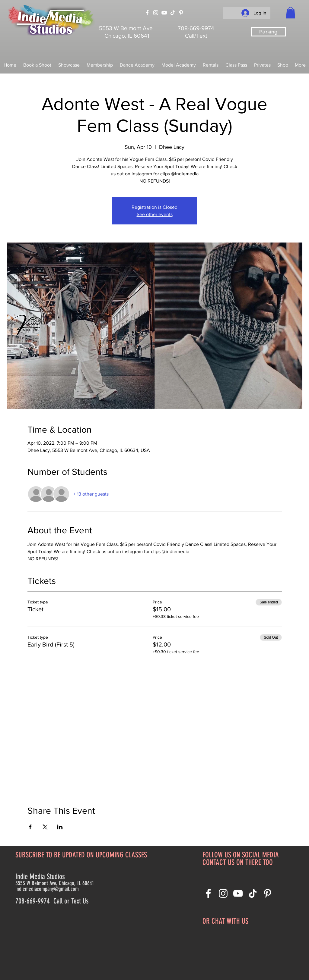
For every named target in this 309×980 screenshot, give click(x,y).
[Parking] (268, 32)
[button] (291, 13)
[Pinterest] (181, 13)
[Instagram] (156, 13)
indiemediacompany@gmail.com (47, 889)
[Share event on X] (45, 827)
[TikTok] (173, 13)
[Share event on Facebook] (30, 827)
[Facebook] (147, 13)
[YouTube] (164, 13)
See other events (155, 214)
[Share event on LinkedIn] (60, 827)
